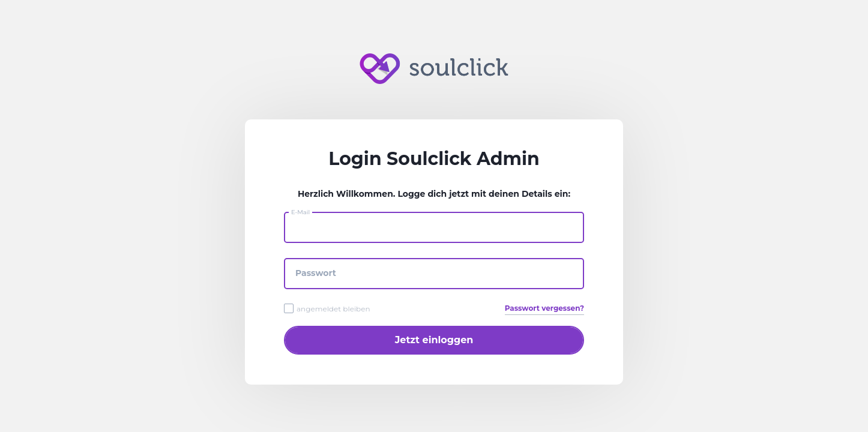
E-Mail (300, 212)
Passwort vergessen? (544, 308)
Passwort (316, 273)
